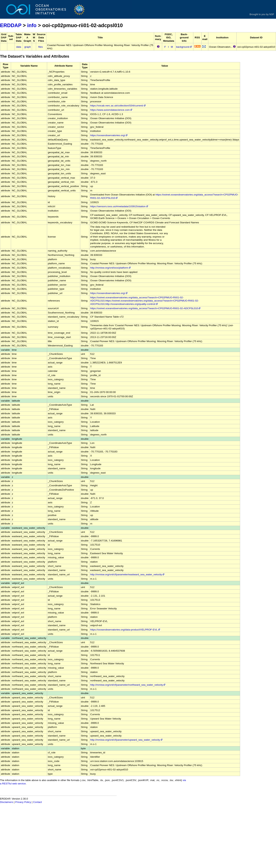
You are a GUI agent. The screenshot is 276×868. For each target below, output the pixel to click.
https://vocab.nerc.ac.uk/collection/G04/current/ (118, 106)
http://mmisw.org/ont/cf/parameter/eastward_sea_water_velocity (128, 574)
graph (28, 47)
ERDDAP (11, 25)
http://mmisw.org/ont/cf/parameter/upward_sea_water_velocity (126, 740)
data (19, 47)
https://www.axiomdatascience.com (111, 110)
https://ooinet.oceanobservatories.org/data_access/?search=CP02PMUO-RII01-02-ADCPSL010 (146, 308)
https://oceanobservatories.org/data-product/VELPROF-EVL (125, 630)
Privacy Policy (23, 802)
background (184, 47)
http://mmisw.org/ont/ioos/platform (111, 268)
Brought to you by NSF (262, 14)
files (41, 47)
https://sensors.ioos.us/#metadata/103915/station (119, 206)
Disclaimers (7, 802)
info (32, 25)
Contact (37, 802)
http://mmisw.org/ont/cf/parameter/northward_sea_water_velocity (128, 685)
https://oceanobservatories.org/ (109, 135)
